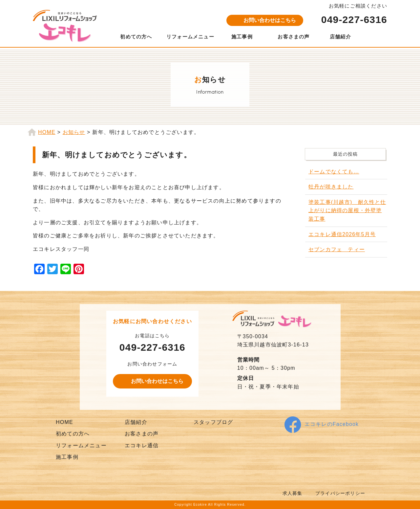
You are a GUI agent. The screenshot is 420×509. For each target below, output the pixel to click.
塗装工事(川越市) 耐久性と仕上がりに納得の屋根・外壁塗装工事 (347, 210)
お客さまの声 (294, 37)
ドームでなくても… (334, 172)
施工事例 (242, 37)
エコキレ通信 (142, 445)
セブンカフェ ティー (337, 249)
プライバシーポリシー (340, 493)
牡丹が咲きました (331, 187)
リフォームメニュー (190, 37)
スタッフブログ (213, 422)
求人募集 (293, 493)
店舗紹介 (340, 37)
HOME (64, 422)
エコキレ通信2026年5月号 (342, 234)
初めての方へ (136, 37)
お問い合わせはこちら (270, 20)
